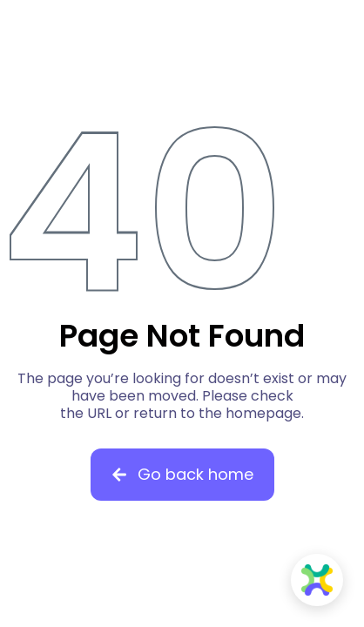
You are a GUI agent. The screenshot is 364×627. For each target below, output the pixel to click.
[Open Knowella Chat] (317, 580)
